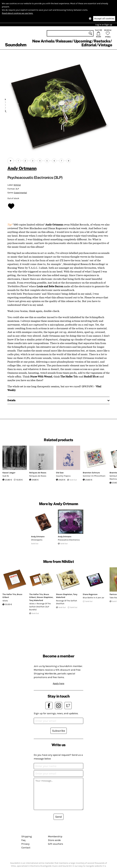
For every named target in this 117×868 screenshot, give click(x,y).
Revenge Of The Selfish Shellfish (67, 602)
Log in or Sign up (104, 25)
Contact (26, 848)
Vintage (105, 45)
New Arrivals (43, 41)
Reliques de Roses (38, 473)
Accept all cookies (104, 18)
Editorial (89, 45)
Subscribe (59, 731)
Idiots (5, 601)
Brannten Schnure (91, 473)
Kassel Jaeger (9, 473)
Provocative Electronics (69, 540)
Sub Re (6, 476)
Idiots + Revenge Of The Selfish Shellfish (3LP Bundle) (40, 607)
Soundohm (16, 45)
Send (58, 817)
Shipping (27, 836)
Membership (55, 836)
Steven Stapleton (45, 597)
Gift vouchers (55, 844)
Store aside (54, 840)
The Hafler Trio (9, 594)
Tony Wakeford (36, 600)
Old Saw (60, 473)
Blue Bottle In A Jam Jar (93, 598)
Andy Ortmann (22, 168)
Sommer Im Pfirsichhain (94, 476)
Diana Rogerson (90, 594)
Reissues (64, 41)
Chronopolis (37, 540)
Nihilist (17, 185)
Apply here (58, 683)
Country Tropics (63, 476)
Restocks (102, 41)
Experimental (20, 193)
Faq (23, 840)
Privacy (25, 844)
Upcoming (83, 41)
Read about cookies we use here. (17, 13)
